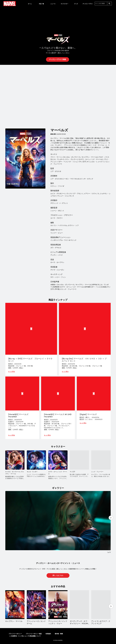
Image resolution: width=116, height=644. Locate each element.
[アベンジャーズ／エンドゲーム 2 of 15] (36, 604)
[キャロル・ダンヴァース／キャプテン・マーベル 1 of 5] (15, 460)
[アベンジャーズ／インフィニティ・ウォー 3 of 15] (58, 604)
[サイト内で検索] (101, 4)
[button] (58, 59)
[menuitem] (30, 4)
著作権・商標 (59, 633)
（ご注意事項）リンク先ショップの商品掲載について (25, 636)
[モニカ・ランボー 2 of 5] (36, 460)
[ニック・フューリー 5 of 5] (101, 460)
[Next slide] (108, 523)
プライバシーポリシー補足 (34, 633)
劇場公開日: (53, 134)
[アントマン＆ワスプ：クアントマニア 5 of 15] (101, 604)
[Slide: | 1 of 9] (58, 523)
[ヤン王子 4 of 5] (79, 460)
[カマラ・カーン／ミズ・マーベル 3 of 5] (58, 460)
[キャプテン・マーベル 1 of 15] (15, 604)
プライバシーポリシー (15, 633)
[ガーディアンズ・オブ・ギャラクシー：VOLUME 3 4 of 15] (79, 604)
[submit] (110, 4)
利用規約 (48, 633)
